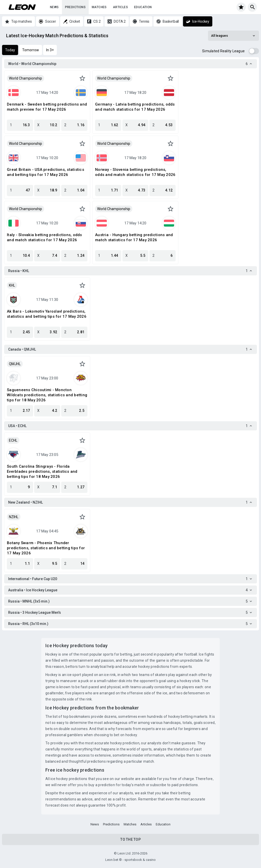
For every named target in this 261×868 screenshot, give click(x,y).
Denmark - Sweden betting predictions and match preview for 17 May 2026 (47, 107)
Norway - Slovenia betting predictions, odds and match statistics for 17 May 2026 (135, 172)
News (54, 7)
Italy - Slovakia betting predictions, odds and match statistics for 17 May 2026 (44, 237)
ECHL (13, 440)
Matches (99, 7)
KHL (12, 285)
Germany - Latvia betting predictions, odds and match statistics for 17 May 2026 (135, 107)
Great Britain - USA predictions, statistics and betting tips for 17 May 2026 (45, 172)
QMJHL (15, 364)
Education (143, 7)
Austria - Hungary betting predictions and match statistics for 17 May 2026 (134, 237)
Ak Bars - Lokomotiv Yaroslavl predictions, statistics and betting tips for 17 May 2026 (47, 314)
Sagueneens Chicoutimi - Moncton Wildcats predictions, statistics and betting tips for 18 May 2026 (47, 395)
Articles (120, 7)
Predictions (75, 7)
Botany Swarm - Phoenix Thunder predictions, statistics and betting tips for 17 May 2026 (46, 548)
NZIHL (14, 517)
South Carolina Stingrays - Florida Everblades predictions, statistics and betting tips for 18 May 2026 (42, 471)
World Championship (25, 78)
